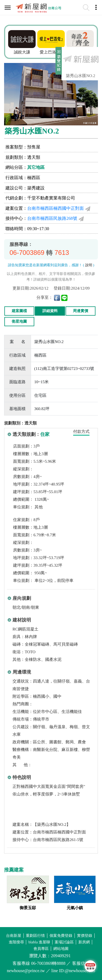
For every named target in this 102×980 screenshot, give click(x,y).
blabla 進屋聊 (39, 942)
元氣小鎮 (75, 908)
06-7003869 (27, 253)
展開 (58, 63)
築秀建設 (36, 188)
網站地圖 (61, 949)
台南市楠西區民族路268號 (52, 218)
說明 (89, 265)
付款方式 (81, 432)
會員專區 (41, 949)
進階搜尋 (16, 942)
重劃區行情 (35, 936)
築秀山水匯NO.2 (81, 76)
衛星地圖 (19, 321)
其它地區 (36, 167)
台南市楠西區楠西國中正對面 (55, 208)
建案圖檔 (19, 311)
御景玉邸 (28, 908)
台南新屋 (14, 936)
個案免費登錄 (61, 936)
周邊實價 (81, 311)
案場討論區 (64, 942)
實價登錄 (85, 936)
